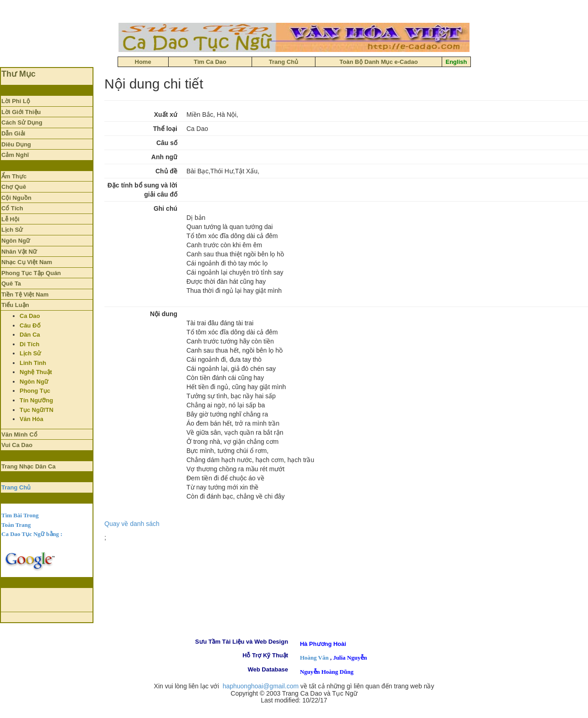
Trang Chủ (16, 487)
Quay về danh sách (132, 524)
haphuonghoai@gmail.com (260, 686)
